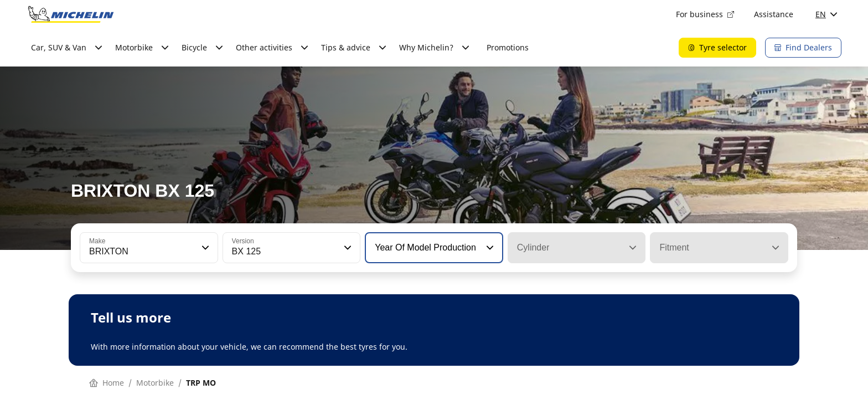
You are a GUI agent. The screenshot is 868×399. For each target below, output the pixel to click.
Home (107, 383)
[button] (204, 248)
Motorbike (155, 383)
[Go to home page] (71, 14)
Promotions (508, 47)
